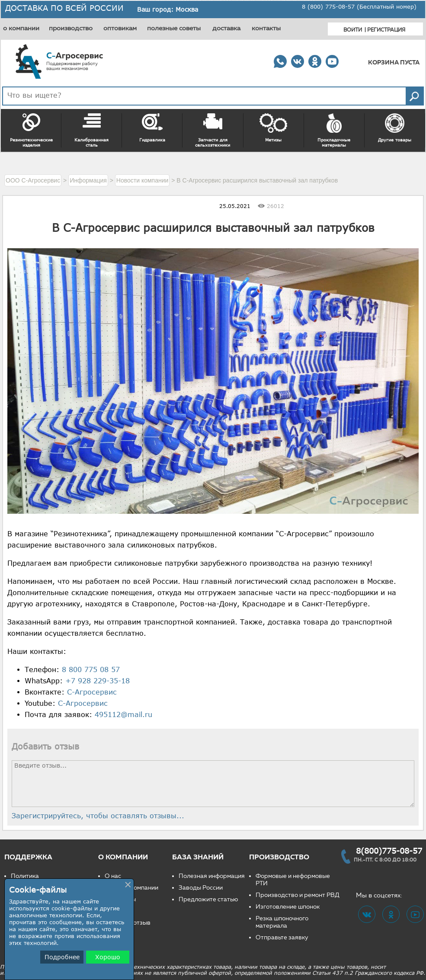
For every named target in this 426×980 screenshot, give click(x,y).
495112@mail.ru (123, 714)
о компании (21, 28)
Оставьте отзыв (128, 923)
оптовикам (120, 28)
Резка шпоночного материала (282, 922)
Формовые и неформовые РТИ (293, 880)
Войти (353, 30)
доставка (226, 28)
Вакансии (119, 911)
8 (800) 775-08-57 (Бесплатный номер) (359, 6)
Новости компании (131, 888)
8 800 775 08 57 (91, 669)
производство (71, 28)
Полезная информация (212, 876)
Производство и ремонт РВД (298, 895)
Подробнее (62, 957)
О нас (113, 876)
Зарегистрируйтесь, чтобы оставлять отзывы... (98, 816)
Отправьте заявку (282, 937)
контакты (266, 28)
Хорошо (108, 957)
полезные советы (174, 28)
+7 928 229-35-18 (98, 681)
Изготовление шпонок (288, 907)
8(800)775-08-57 (389, 851)
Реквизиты (120, 899)
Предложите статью (208, 899)
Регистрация (386, 30)
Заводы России (201, 888)
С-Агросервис (92, 692)
